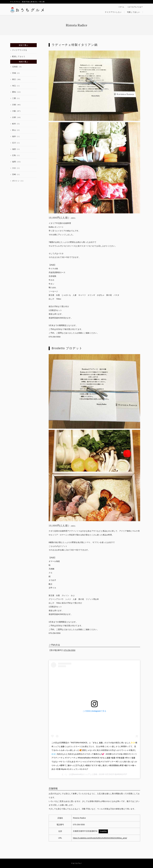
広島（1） (16, 155)
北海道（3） (17, 67)
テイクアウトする (20, 50)
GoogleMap (103, 831)
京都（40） (17, 105)
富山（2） (16, 130)
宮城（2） (16, 73)
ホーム (122, 7)
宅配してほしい (134, 12)
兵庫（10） (17, 117)
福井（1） (16, 136)
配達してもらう (19, 56)
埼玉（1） (16, 86)
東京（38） (17, 79)
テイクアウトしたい (113, 12)
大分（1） (16, 168)
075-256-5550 (69, 650)
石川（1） (16, 143)
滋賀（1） (16, 149)
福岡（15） (17, 162)
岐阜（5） (16, 124)
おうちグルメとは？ (136, 7)
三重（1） (16, 98)
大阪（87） (17, 111)
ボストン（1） (18, 181)
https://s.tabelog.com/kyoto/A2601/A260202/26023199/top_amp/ (100, 838)
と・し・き (66, 774)
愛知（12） (17, 92)
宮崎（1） (16, 174)
